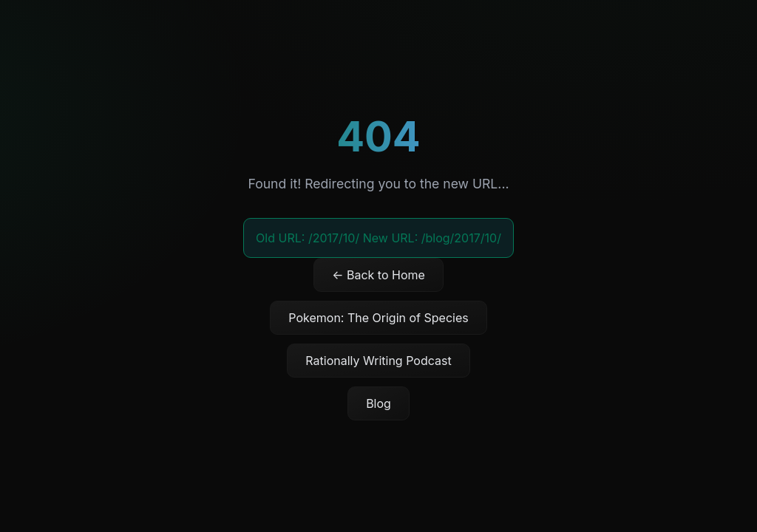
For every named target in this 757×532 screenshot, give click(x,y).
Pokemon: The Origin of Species (378, 318)
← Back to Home (378, 275)
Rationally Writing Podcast (378, 361)
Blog (378, 403)
